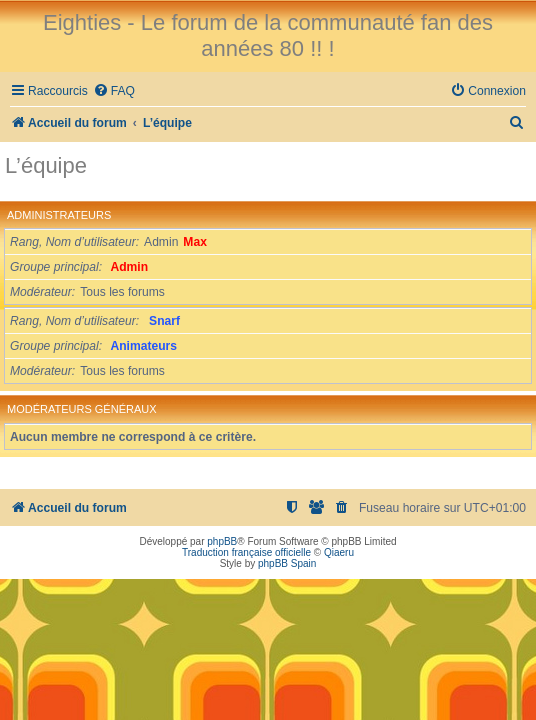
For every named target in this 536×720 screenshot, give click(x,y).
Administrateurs (59, 215)
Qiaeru (339, 552)
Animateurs (144, 346)
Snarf (164, 321)
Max (195, 242)
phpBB (222, 541)
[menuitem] (114, 91)
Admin (130, 267)
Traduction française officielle (246, 552)
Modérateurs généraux (82, 409)
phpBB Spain (287, 563)
